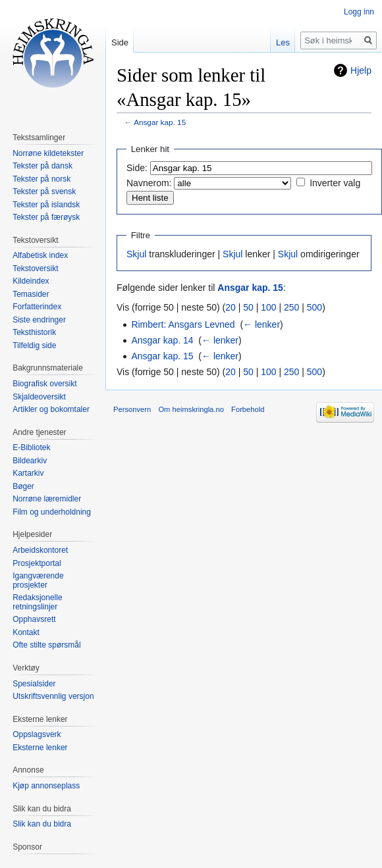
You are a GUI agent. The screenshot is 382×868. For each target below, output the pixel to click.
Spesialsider (34, 684)
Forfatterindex (37, 307)
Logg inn (359, 12)
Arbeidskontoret (40, 550)
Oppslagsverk (37, 734)
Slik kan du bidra (42, 824)
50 (248, 307)
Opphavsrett (34, 619)
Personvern (132, 409)
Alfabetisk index (40, 255)
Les (283, 42)
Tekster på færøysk (46, 217)
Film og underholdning (52, 512)
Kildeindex (31, 281)
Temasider (31, 294)
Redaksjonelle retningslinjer (37, 602)
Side (120, 42)
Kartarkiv (28, 473)
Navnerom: (149, 183)
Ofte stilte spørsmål (46, 645)
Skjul (136, 254)
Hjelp (361, 70)
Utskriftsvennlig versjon (53, 696)
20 (231, 307)
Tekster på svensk (44, 191)
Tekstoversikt (35, 268)
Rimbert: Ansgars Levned (183, 324)
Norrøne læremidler (47, 499)
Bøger (23, 486)
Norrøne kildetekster (48, 153)
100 (268, 307)
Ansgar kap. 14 (162, 340)
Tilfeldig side (34, 345)
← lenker (261, 324)
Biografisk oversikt (44, 384)
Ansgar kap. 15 (160, 122)
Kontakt (26, 632)
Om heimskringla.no (191, 409)
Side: (137, 168)
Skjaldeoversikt (39, 397)
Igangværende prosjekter (38, 580)
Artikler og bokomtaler (51, 409)
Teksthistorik (34, 332)
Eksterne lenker (40, 748)
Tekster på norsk (41, 179)
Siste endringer (39, 320)
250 (291, 307)
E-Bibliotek (31, 447)
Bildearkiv (30, 461)
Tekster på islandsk (46, 205)
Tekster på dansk (42, 166)
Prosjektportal (37, 563)
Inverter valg (335, 183)
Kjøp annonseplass (46, 786)
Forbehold (248, 409)
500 (314, 307)
